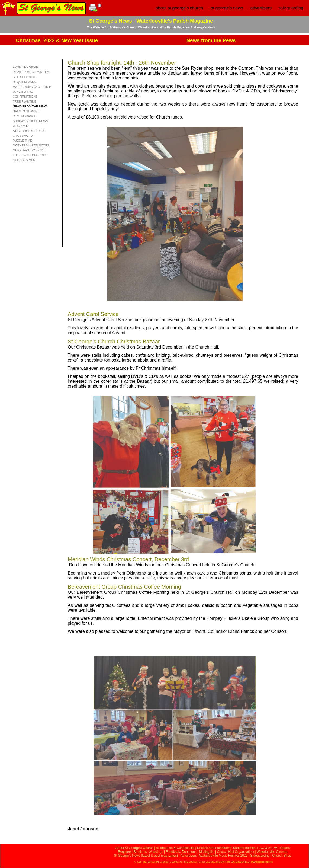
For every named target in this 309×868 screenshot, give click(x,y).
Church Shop (282, 856)
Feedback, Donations (181, 852)
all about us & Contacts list (175, 848)
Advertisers (189, 856)
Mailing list (207, 852)
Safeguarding (260, 856)
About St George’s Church (134, 848)
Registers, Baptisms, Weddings (141, 852)
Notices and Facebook (213, 848)
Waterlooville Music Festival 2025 (224, 856)
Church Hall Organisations (236, 852)
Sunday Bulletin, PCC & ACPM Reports (261, 848)
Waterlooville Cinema (272, 852)
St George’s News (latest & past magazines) (146, 856)
